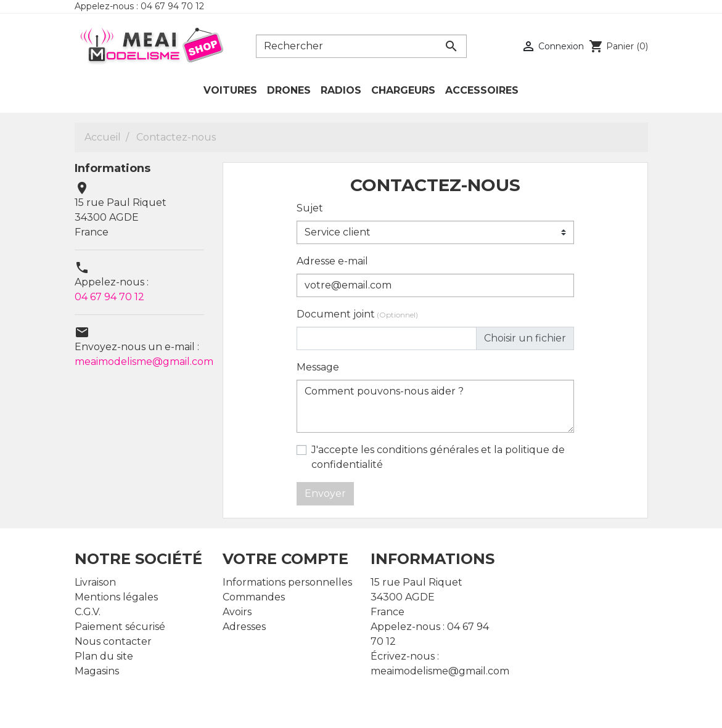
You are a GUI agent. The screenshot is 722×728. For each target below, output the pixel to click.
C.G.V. (88, 612)
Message (318, 367)
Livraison (95, 582)
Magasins (97, 671)
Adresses (244, 627)
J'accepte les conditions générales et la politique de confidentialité (438, 457)
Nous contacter (113, 641)
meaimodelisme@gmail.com (144, 362)
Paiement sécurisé (120, 627)
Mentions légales (116, 597)
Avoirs (237, 612)
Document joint (357, 314)
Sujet (310, 208)
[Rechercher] (361, 46)
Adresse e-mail (332, 261)
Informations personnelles (287, 582)
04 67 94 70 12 (109, 297)
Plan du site (104, 656)
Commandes (254, 597)
